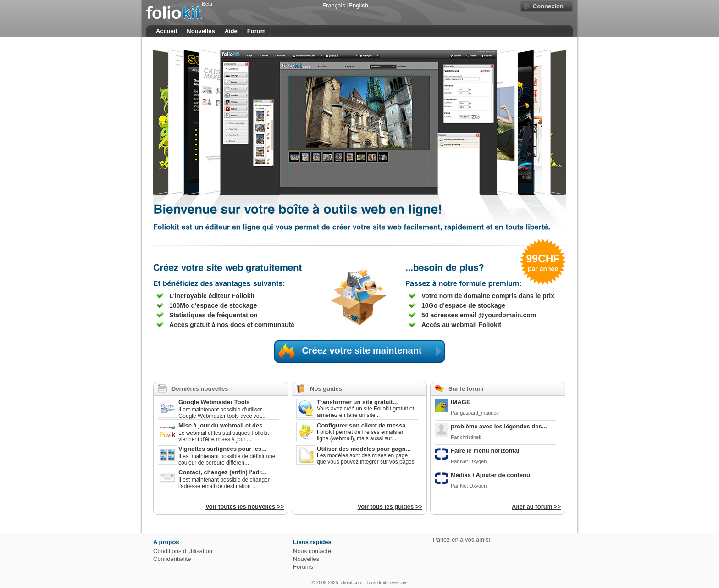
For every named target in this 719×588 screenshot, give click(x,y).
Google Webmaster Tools (214, 402)
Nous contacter (313, 551)
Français (334, 5)
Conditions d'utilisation (183, 551)
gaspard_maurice (479, 413)
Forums (303, 567)
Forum (256, 31)
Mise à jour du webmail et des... (223, 425)
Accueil (166, 31)
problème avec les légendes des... (499, 426)
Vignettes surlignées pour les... (222, 449)
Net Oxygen (473, 461)
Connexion (548, 6)
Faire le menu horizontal (485, 451)
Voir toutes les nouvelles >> (245, 507)
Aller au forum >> (536, 507)
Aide (231, 31)
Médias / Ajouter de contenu (490, 475)
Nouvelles (201, 31)
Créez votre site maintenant (373, 351)
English (358, 5)
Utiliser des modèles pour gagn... (364, 449)
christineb (471, 437)
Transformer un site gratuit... (357, 402)
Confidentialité (172, 559)
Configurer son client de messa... (364, 425)
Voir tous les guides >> (390, 507)
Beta (207, 4)
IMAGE (461, 402)
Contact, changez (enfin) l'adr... (222, 472)
